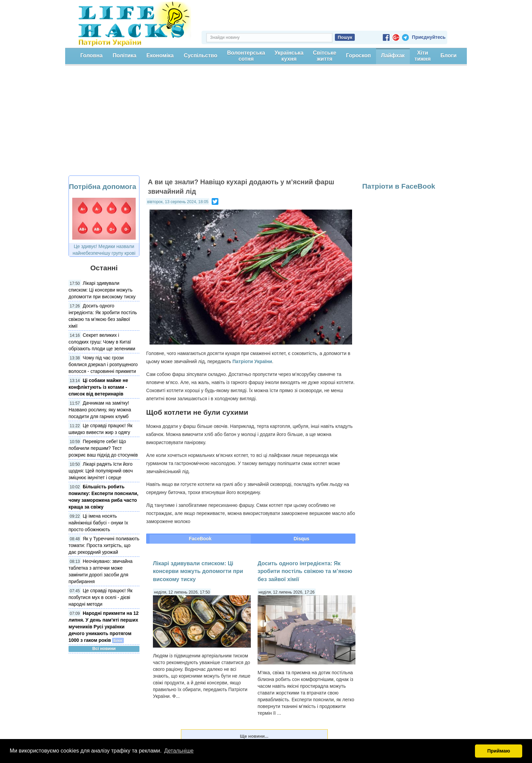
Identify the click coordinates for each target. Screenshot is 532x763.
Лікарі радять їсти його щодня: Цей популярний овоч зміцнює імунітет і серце (101, 471)
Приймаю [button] (499, 751)
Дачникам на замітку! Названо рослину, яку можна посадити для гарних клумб (100, 410)
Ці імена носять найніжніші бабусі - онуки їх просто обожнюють (98, 523)
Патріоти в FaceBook (399, 186)
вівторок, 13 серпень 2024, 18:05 (178, 202)
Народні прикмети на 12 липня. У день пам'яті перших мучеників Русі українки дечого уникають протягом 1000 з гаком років (104, 627)
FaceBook (200, 539)
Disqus (302, 539)
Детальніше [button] (179, 751)
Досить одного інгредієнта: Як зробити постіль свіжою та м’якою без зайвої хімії (305, 571)
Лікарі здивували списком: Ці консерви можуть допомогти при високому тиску (102, 290)
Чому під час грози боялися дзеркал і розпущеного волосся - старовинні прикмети (103, 364)
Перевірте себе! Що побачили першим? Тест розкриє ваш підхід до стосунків (103, 448)
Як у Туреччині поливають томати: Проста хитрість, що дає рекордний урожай (104, 545)
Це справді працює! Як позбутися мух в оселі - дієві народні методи (100, 597)
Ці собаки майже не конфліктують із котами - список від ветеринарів (98, 387)
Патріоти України (252, 361)
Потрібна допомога (102, 186)
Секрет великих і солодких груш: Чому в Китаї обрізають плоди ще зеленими (102, 342)
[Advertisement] (266, 125)
